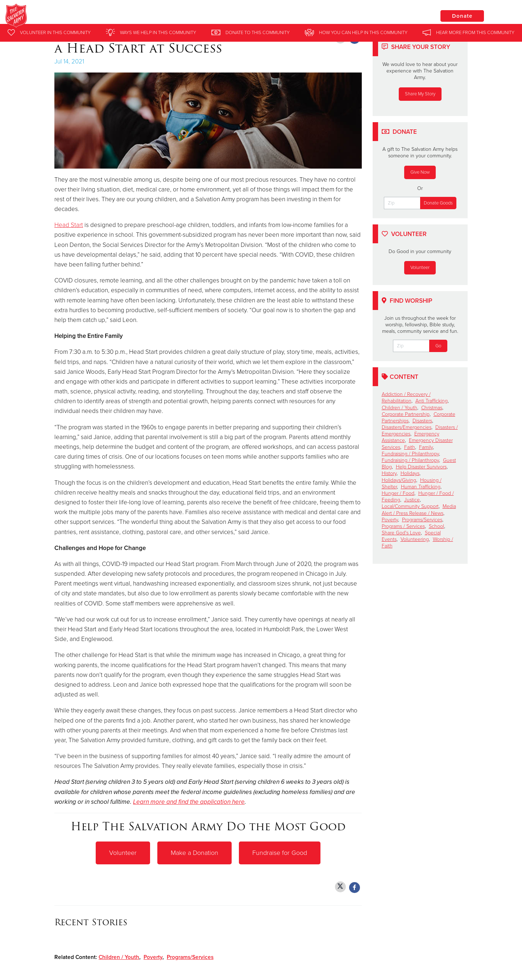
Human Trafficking (421, 487)
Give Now (420, 172)
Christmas (432, 408)
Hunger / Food (398, 493)
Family (426, 447)
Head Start (69, 225)
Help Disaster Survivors (421, 467)
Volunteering (415, 539)
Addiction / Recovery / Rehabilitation (406, 398)
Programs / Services (403, 526)
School (436, 526)
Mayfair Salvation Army (122, 16)
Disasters (422, 421)
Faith (410, 447)
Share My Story (420, 94)
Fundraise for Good (280, 853)
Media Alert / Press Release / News (419, 510)
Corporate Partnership (406, 414)
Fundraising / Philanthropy (410, 454)
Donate (462, 16)
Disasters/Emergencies (407, 427)
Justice (412, 500)
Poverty (153, 957)
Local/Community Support (410, 506)
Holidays (410, 473)
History (389, 473)
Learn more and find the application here (189, 802)
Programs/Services (190, 957)
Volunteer (123, 853)
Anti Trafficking (432, 401)
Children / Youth (119, 957)
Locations (407, 16)
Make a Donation (194, 853)
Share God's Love (401, 533)
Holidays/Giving (399, 480)
